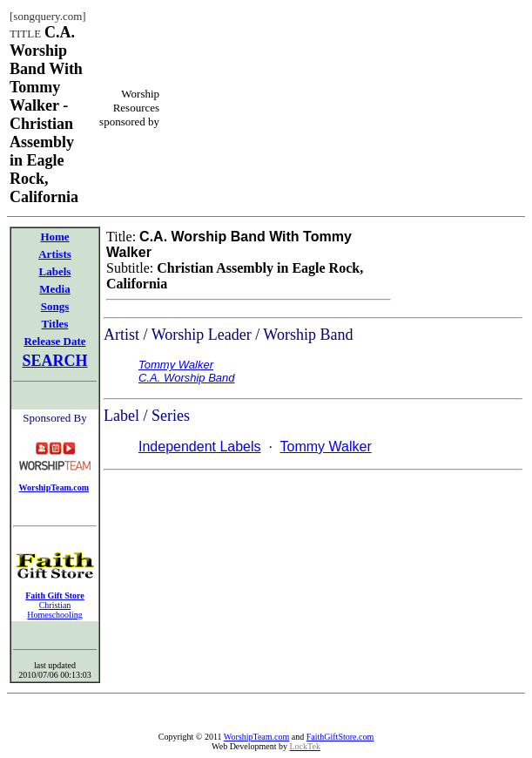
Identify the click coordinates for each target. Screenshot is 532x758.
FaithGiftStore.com (340, 737)
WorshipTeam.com (256, 737)
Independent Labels (200, 447)
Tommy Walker (326, 447)
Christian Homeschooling (54, 610)
